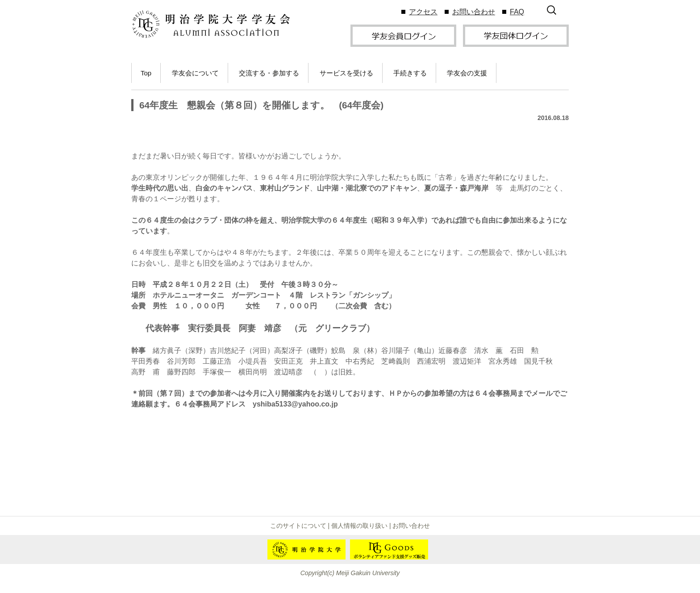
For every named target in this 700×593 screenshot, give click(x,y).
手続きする (410, 73)
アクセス (423, 12)
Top (146, 73)
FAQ (517, 12)
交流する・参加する (269, 73)
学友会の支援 (467, 73)
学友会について (195, 73)
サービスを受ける (346, 73)
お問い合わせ (474, 12)
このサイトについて (298, 526)
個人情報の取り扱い (359, 526)
